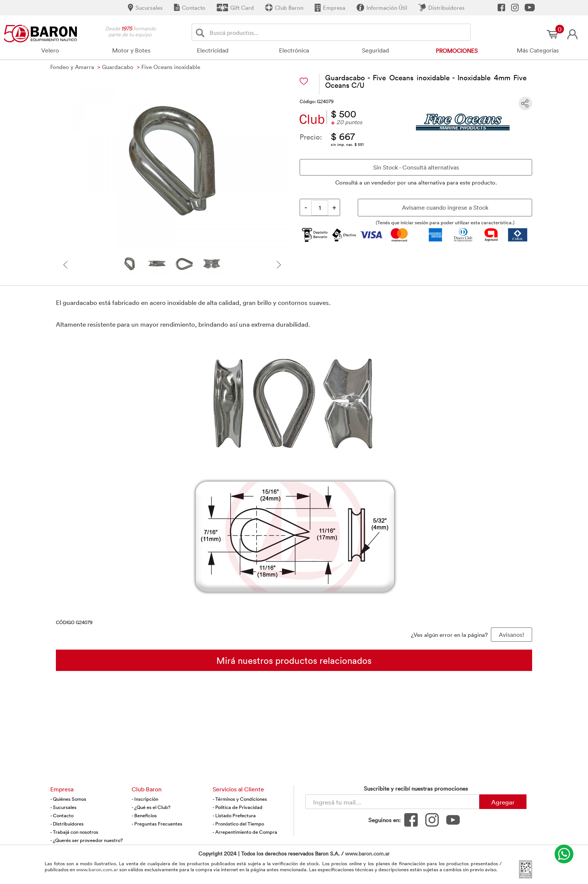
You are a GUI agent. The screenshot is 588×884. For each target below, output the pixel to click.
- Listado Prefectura (234, 815)
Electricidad (213, 50)
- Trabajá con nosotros (74, 832)
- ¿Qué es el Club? (151, 807)
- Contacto (62, 815)
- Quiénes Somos (68, 799)
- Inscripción (145, 799)
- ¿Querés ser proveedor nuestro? (87, 840)
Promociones (457, 51)
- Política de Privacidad (238, 807)
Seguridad (375, 50)
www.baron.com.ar (367, 853)
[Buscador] (339, 32)
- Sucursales (63, 807)
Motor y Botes (131, 50)
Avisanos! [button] (511, 635)
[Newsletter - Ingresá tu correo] (392, 802)
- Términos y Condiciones (240, 799)
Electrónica (294, 50)
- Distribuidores (67, 824)
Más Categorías (538, 50)
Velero (50, 50)
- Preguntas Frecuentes (157, 824)
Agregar (503, 802)
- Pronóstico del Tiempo (238, 824)
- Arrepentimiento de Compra (245, 832)
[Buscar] (202, 32)
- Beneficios (144, 815)
